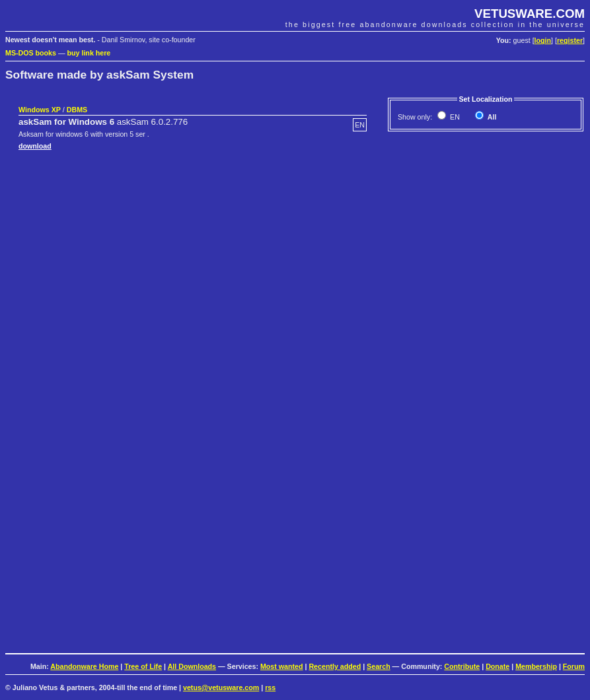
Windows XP (40, 110)
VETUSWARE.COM (530, 14)
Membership (536, 666)
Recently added (335, 666)
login (543, 40)
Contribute (462, 666)
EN (454, 117)
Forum (574, 666)
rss (270, 687)
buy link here (89, 53)
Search (379, 666)
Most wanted (282, 666)
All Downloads (192, 666)
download (35, 146)
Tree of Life (143, 666)
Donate (498, 666)
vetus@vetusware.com (221, 687)
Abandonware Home (84, 666)
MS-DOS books (31, 53)
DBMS (77, 110)
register (570, 40)
